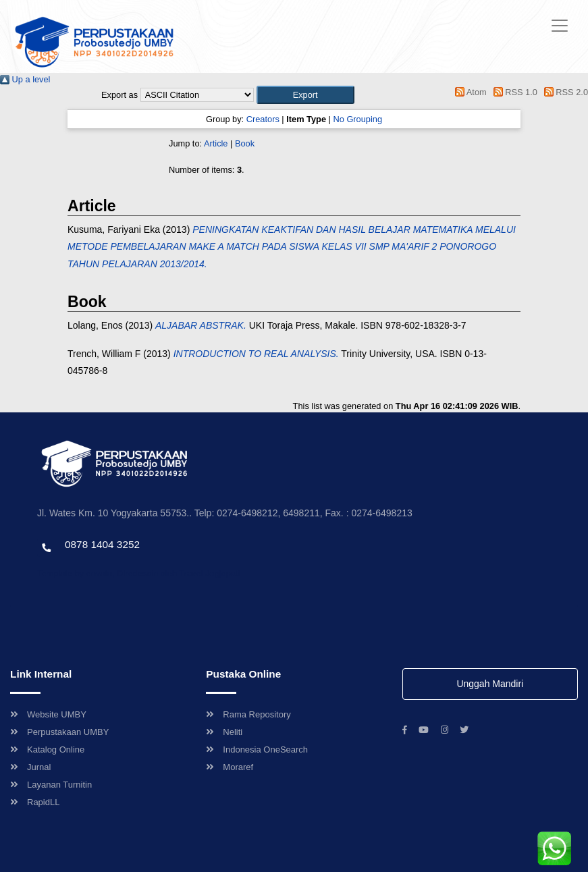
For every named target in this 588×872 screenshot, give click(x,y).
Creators (263, 119)
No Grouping (357, 119)
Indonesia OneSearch (257, 750)
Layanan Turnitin (51, 785)
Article (216, 143)
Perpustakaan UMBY (59, 732)
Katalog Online (47, 750)
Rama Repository (248, 714)
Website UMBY (48, 714)
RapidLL (35, 802)
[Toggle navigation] (560, 26)
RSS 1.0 (513, 92)
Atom (469, 92)
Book (245, 143)
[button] (305, 95)
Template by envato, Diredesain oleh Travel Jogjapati (138, 573)
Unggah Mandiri (490, 684)
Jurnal (30, 767)
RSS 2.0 (564, 92)
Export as (119, 95)
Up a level (25, 79)
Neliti (224, 732)
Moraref (230, 767)
